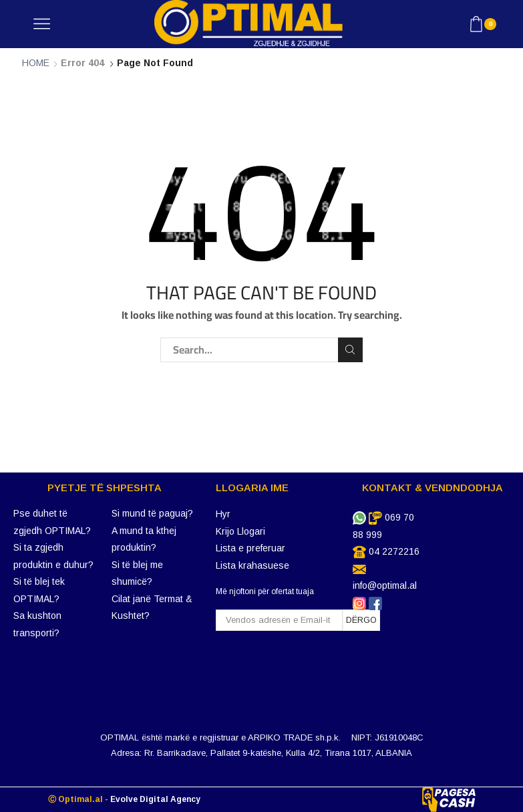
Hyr (223, 514)
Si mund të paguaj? (152, 513)
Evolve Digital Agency (155, 799)
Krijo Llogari (240, 531)
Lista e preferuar (250, 548)
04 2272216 (394, 551)
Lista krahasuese (252, 565)
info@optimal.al (385, 585)
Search (350, 350)
